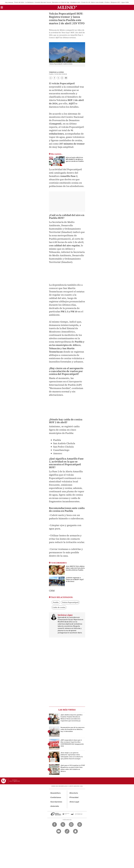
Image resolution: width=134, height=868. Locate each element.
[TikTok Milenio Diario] (67, 831)
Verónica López (56, 72)
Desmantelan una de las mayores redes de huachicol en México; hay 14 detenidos (73, 729)
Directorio (74, 793)
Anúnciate (55, 806)
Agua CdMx (125, 2)
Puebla (56, 602)
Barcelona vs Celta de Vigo (61, 2)
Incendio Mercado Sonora (43, 2)
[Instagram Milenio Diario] (71, 824)
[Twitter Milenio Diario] (63, 824)
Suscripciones (56, 802)
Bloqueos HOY (116, 2)
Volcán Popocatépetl (70, 602)
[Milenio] (67, 7)
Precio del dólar (19, 2)
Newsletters (56, 793)
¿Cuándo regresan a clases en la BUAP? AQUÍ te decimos (75, 580)
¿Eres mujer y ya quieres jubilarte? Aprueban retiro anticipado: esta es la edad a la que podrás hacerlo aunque (72, 756)
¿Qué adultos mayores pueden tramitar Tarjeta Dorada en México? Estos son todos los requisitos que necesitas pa (71, 718)
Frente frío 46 (86, 2)
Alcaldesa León (75, 2)
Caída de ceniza (59, 607)
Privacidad (74, 797)
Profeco (107, 2)
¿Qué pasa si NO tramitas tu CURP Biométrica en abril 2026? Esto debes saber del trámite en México (73, 768)
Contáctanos (56, 797)
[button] (2, 8)
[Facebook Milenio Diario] (54, 824)
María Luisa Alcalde (97, 2)
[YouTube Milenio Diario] (59, 831)
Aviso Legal (74, 802)
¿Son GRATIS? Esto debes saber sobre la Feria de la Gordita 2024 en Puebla (75, 568)
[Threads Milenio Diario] (80, 824)
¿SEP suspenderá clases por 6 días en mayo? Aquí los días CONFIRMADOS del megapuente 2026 (72, 743)
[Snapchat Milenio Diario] (75, 831)
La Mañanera (29, 2)
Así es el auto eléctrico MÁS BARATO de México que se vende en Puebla (75, 159)
